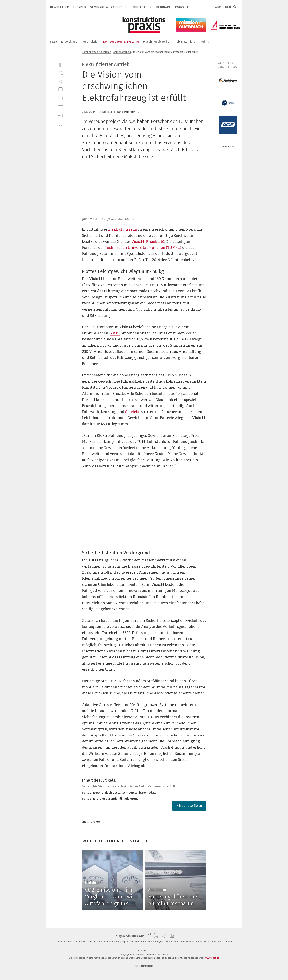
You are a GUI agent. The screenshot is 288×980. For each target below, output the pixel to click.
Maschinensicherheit (157, 42)
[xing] (60, 81)
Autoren (228, 942)
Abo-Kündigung (156, 942)
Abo (220, 942)
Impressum (128, 942)
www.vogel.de (212, 958)
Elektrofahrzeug (123, 229)
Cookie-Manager (64, 942)
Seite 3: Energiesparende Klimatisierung (110, 799)
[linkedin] (60, 90)
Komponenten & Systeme (121, 42)
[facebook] (60, 64)
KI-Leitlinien (210, 942)
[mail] (60, 98)
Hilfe (144, 942)
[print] (60, 107)
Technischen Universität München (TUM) (143, 248)
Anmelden (223, 7)
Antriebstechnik (122, 52)
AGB (137, 942)
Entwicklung (69, 42)
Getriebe (133, 412)
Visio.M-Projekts (148, 242)
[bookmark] (139, 112)
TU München (228, 147)
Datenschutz (96, 942)
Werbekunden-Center (191, 942)
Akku (115, 333)
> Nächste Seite (189, 806)
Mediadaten (172, 942)
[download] (60, 115)
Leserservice (81, 942)
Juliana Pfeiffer (124, 112)
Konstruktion (90, 42)
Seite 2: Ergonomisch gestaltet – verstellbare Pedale (119, 793)
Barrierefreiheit (112, 942)
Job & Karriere (185, 42)
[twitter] (60, 72)
